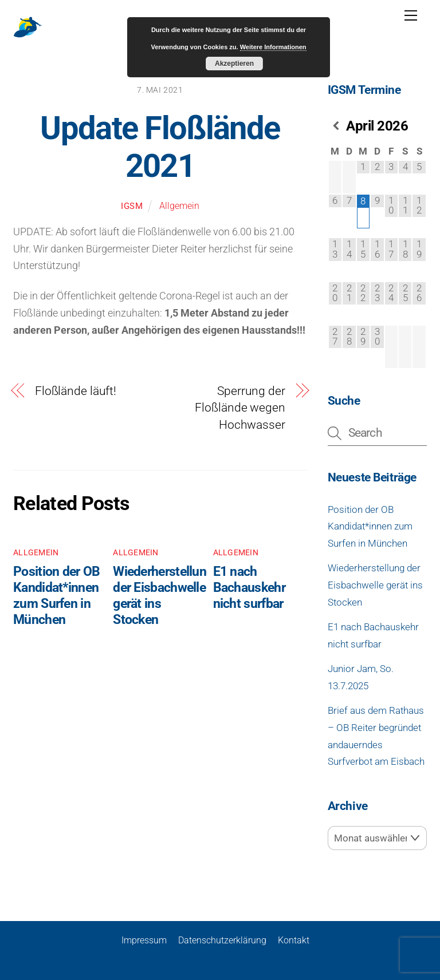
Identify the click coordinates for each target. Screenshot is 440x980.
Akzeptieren (234, 64)
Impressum (144, 940)
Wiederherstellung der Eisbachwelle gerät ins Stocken (375, 585)
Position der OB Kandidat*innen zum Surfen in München (56, 595)
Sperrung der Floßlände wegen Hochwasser (240, 408)
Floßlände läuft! (76, 391)
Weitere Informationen (273, 47)
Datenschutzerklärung (222, 940)
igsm (132, 206)
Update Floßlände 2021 (160, 147)
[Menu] (411, 15)
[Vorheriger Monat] (335, 126)
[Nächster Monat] (419, 126)
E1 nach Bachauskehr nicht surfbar (249, 587)
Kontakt (294, 940)
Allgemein (179, 206)
